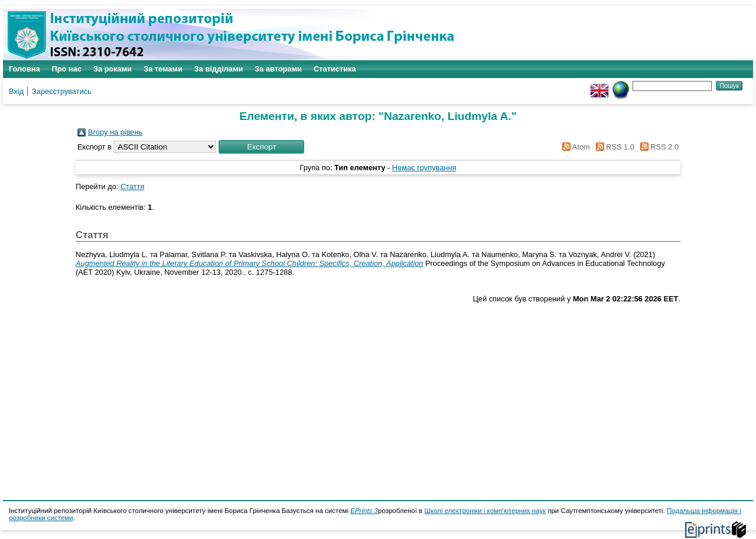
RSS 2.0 (657, 147)
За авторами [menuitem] (278, 69)
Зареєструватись (62, 91)
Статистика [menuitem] (335, 69)
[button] (261, 147)
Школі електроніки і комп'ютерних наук (485, 511)
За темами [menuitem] (163, 69)
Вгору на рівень (115, 132)
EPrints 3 (364, 511)
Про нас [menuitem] (67, 69)
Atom (574, 147)
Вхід (16, 91)
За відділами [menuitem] (219, 69)
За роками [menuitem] (113, 69)
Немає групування (424, 168)
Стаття (132, 186)
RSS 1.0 (613, 147)
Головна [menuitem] (25, 69)
